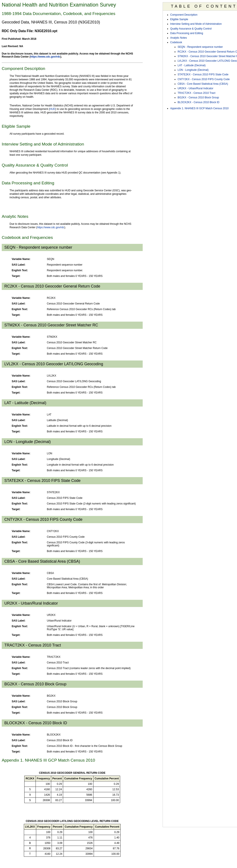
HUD (52, 109)
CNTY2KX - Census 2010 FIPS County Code (204, 79)
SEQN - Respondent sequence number (200, 47)
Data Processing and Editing (187, 33)
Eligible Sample (179, 19)
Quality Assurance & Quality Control (191, 29)
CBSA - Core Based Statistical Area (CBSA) (203, 84)
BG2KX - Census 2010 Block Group (198, 98)
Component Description (184, 15)
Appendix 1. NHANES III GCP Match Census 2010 (199, 108)
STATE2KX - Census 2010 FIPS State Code (203, 74)
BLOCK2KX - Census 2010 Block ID (199, 102)
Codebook (176, 42)
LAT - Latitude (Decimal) (192, 65)
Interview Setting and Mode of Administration (196, 24)
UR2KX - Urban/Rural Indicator (195, 88)
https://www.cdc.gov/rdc (45, 57)
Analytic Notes (179, 38)
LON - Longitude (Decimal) (193, 70)
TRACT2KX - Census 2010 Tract (196, 93)
